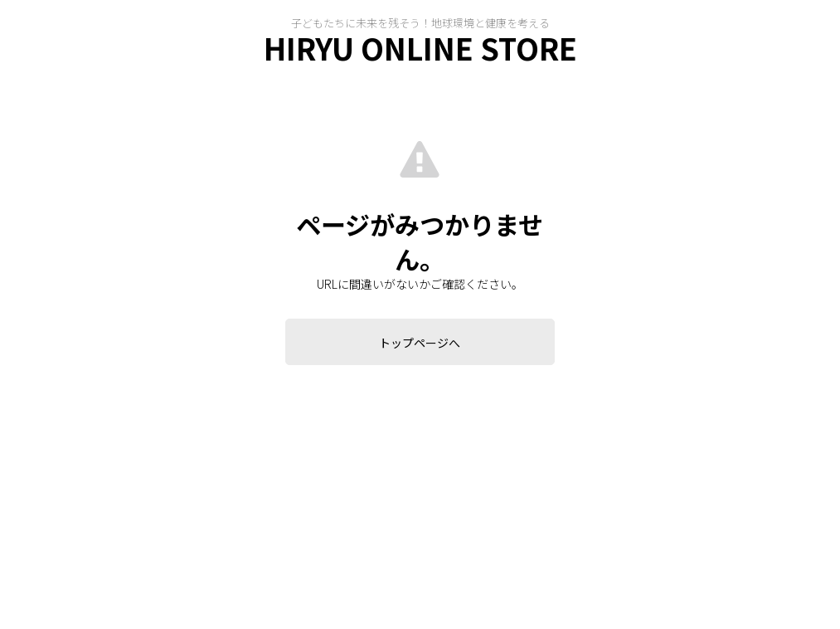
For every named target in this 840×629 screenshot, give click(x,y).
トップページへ (420, 343)
